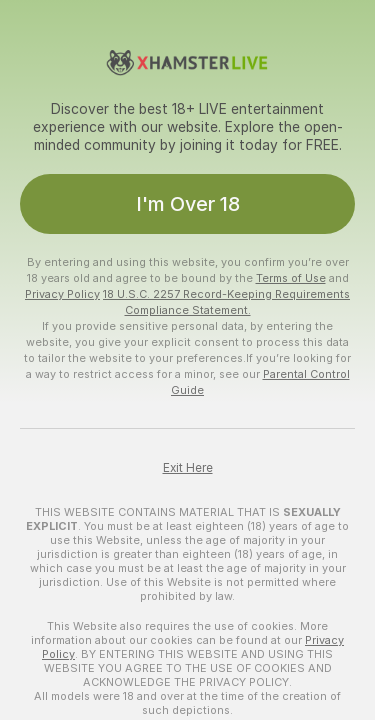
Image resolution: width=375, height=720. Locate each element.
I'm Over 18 (188, 204)
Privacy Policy (62, 294)
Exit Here (188, 468)
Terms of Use (291, 278)
